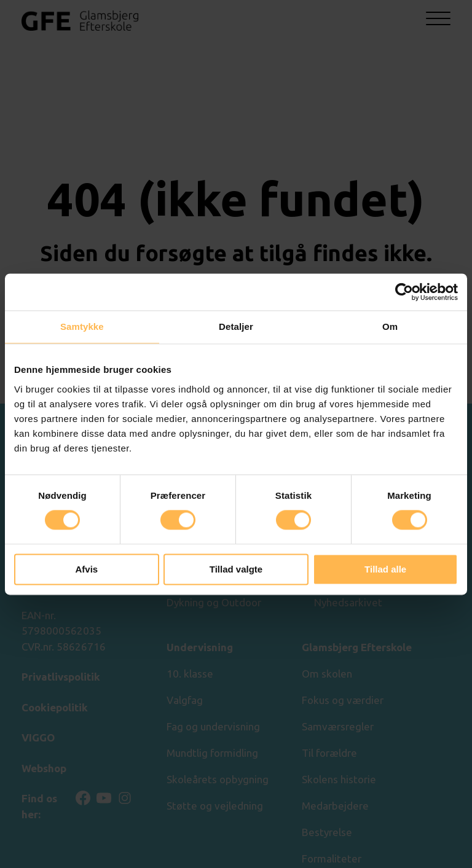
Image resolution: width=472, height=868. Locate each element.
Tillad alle (385, 569)
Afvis (86, 569)
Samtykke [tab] (82, 326)
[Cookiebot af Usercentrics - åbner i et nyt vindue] (404, 292)
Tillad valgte (236, 569)
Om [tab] (390, 326)
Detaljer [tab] (236, 326)
